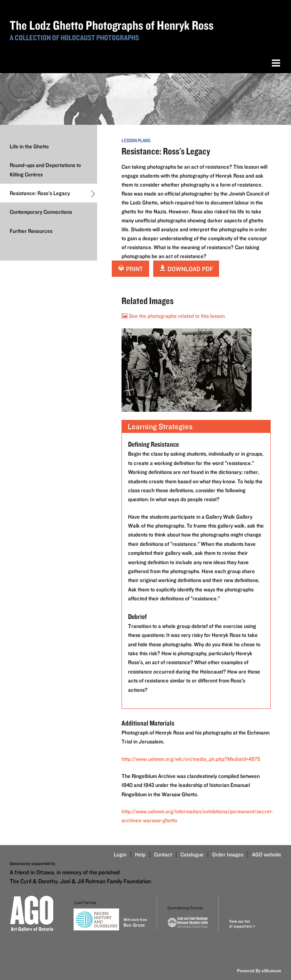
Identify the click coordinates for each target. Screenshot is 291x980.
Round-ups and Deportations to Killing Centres (45, 169)
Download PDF (186, 269)
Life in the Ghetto (29, 146)
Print (130, 269)
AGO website (267, 854)
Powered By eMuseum (259, 970)
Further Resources (31, 231)
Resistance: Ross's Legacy (53, 195)
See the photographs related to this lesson (173, 316)
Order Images (228, 854)
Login (120, 854)
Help (140, 854)
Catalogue (192, 854)
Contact (163, 854)
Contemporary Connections (41, 212)
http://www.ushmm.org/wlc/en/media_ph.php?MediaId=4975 (191, 759)
